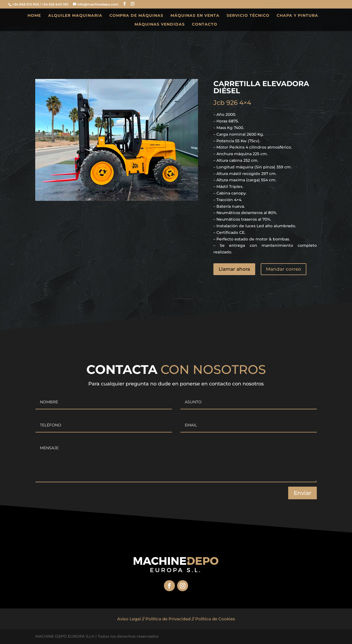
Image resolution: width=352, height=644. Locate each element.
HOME (34, 16)
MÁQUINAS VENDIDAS (160, 24)
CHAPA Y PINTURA (297, 16)
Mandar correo (284, 269)
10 (121, 190)
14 (140, 190)
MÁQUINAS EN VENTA (195, 16)
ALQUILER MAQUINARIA (75, 16)
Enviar (302, 493)
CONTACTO (205, 24)
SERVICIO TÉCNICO (248, 16)
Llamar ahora (234, 269)
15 (145, 190)
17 (154, 190)
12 (130, 190)
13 (135, 190)
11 (126, 190)
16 (149, 190)
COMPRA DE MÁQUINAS (136, 16)
